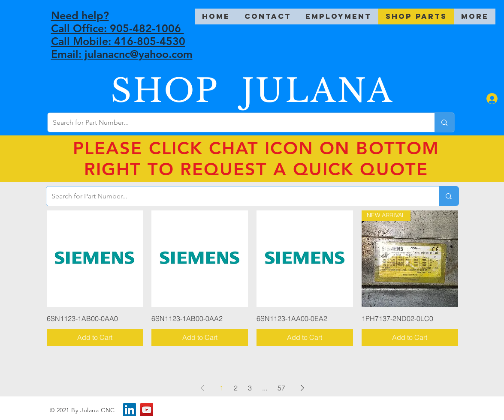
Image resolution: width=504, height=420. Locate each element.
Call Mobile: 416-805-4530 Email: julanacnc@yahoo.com (122, 48)
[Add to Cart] (95, 337)
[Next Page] (302, 388)
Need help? (80, 15)
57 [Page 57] (281, 388)
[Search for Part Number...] (235, 122)
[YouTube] (147, 410)
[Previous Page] (202, 388)
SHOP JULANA (252, 91)
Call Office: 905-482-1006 (118, 28)
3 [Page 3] (250, 388)
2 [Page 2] (236, 388)
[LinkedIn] (130, 410)
